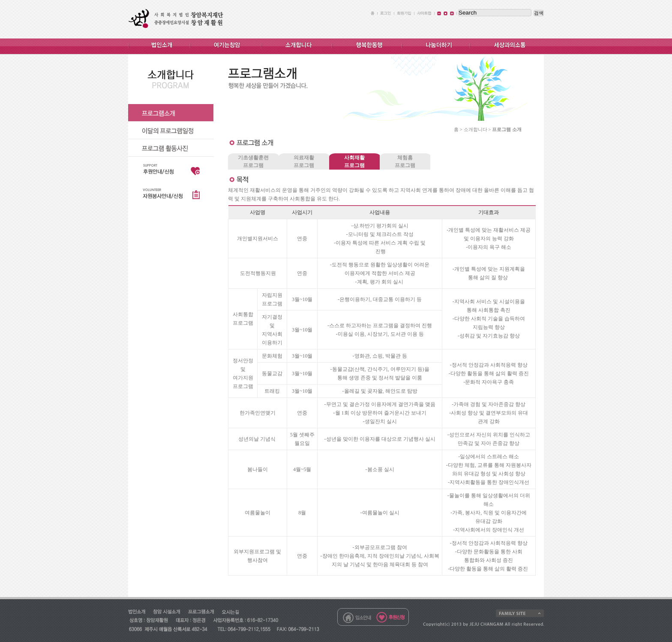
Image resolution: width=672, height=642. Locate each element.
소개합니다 (475, 129)
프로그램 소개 (507, 129)
